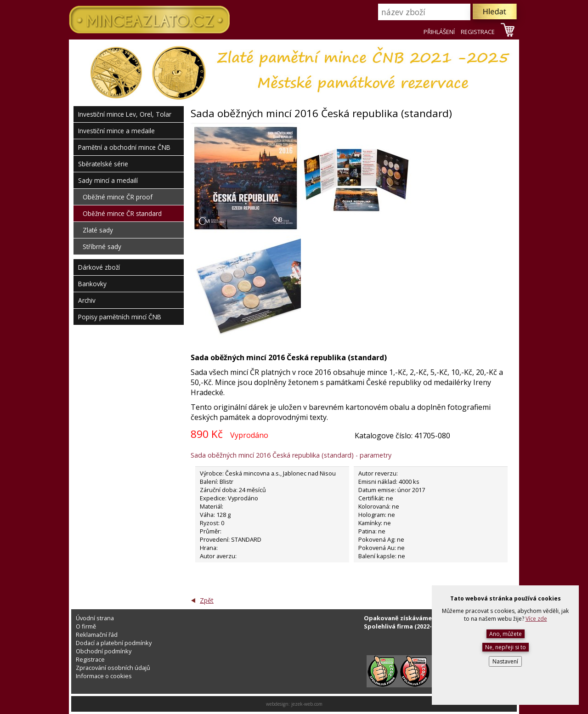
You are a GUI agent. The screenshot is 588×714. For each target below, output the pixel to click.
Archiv (87, 300)
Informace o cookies (104, 676)
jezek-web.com (307, 704)
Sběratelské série (103, 164)
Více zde (536, 619)
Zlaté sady (98, 230)
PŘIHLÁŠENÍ (439, 32)
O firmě (86, 626)
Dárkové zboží (99, 267)
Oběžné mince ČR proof (118, 197)
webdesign (277, 704)
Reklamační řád (97, 635)
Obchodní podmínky (104, 651)
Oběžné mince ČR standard (122, 213)
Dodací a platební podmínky (114, 643)
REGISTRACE (478, 32)
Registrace (90, 659)
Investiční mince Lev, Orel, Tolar (125, 114)
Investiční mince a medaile (116, 131)
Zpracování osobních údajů (113, 668)
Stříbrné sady (102, 246)
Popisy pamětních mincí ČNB (120, 317)
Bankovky (92, 284)
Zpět (207, 600)
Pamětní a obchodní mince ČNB (124, 147)
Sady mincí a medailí (108, 180)
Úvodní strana (95, 618)
